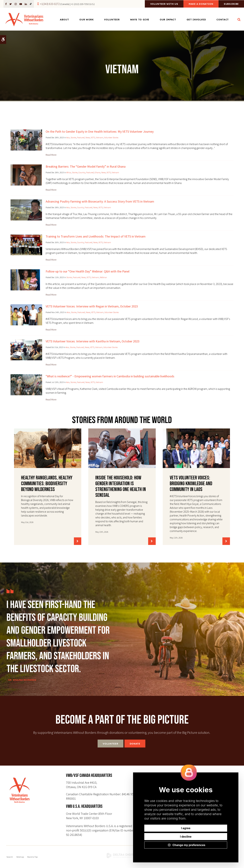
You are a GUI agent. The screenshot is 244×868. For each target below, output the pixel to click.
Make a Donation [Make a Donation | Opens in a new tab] (199, 4)
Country (82, 172)
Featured (81, 137)
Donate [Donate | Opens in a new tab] (135, 744)
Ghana (98, 172)
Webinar (103, 277)
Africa (69, 172)
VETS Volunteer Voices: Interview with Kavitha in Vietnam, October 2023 (93, 341)
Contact (223, 20)
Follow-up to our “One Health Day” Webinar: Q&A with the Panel (88, 271)
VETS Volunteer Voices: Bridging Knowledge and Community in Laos (191, 484)
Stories (73, 137)
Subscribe (231, 4)
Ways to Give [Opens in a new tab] (140, 20)
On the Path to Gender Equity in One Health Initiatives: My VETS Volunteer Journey (100, 131)
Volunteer (112, 20)
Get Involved (196, 20)
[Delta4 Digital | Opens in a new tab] (122, 856)
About (64, 20)
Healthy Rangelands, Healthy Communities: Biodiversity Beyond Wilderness (47, 484)
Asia (68, 137)
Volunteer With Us (160, 4)
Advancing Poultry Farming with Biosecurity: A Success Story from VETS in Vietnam (100, 201)
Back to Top (32, 857)
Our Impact (168, 20)
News (88, 137)
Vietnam (100, 137)
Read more (51, 155)
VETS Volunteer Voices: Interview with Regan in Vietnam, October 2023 (92, 306)
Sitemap (20, 857)
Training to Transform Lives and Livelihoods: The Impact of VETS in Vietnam (96, 236)
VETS (93, 137)
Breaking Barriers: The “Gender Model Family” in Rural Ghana (86, 166)
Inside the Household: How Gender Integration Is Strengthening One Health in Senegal (121, 487)
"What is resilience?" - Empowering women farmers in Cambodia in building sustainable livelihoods (110, 376)
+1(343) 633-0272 (50, 4)
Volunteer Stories (111, 137)
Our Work (86, 20)
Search (10, 857)
